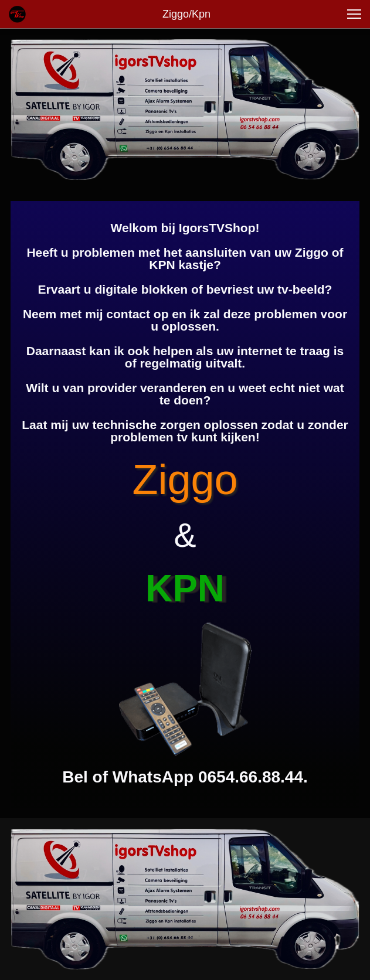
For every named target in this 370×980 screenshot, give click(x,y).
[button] (354, 14)
